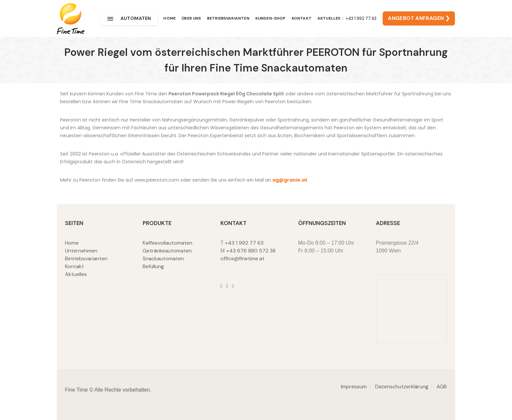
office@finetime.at (242, 258)
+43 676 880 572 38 (251, 251)
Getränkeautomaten (167, 251)
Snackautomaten (163, 258)
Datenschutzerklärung (402, 387)
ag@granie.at (290, 180)
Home (169, 19)
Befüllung (153, 266)
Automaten (129, 19)
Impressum (354, 387)
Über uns (191, 19)
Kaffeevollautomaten (168, 243)
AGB (442, 387)
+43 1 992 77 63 (359, 19)
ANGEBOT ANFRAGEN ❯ (419, 18)
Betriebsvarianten (228, 19)
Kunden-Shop (271, 19)
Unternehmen (81, 251)
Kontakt (302, 19)
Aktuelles (329, 19)
